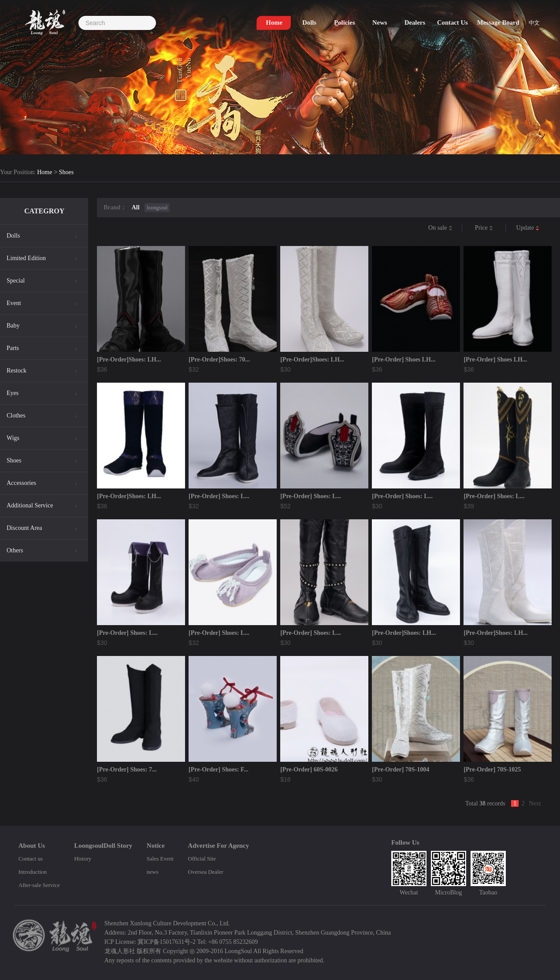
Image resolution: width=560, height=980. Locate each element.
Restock (17, 371)
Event (14, 303)
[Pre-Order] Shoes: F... (219, 769)
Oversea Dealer (205, 872)
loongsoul (157, 208)
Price (484, 228)
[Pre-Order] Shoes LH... (404, 360)
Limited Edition (26, 258)
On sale (440, 228)
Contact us (31, 859)
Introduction (33, 872)
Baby (13, 326)
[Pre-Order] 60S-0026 (309, 769)
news (153, 872)
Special (16, 281)
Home (45, 173)
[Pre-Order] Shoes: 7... (127, 769)
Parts (13, 348)
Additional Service (30, 505)
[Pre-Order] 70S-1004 (401, 769)
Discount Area (24, 528)
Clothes (16, 415)
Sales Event (160, 859)
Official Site (202, 859)
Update (528, 228)
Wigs (13, 438)
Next (535, 803)
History (83, 859)
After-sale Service (39, 885)
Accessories (21, 483)
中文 (534, 23)
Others (15, 550)
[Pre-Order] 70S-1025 (492, 769)
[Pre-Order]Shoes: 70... (219, 360)
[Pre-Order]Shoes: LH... (129, 360)
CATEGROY (44, 211)
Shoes (66, 173)
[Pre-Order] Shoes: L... (219, 496)
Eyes (13, 393)
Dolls (13, 236)
